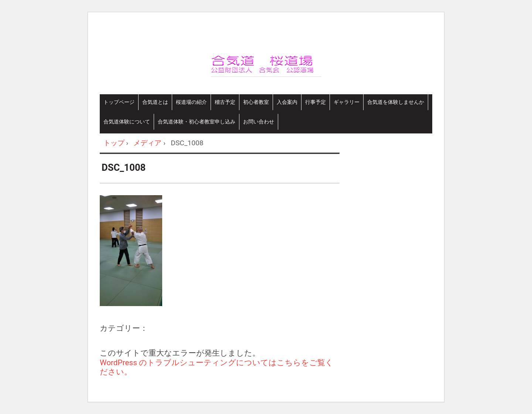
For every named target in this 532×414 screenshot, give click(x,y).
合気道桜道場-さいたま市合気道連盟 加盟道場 (303, 74)
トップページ (119, 102)
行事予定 (316, 102)
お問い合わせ (259, 122)
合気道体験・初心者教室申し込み (197, 122)
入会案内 (287, 102)
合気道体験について (127, 122)
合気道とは (155, 102)
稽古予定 (225, 102)
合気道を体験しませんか (396, 102)
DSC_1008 (124, 167)
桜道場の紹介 (191, 102)
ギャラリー (347, 102)
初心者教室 (256, 102)
